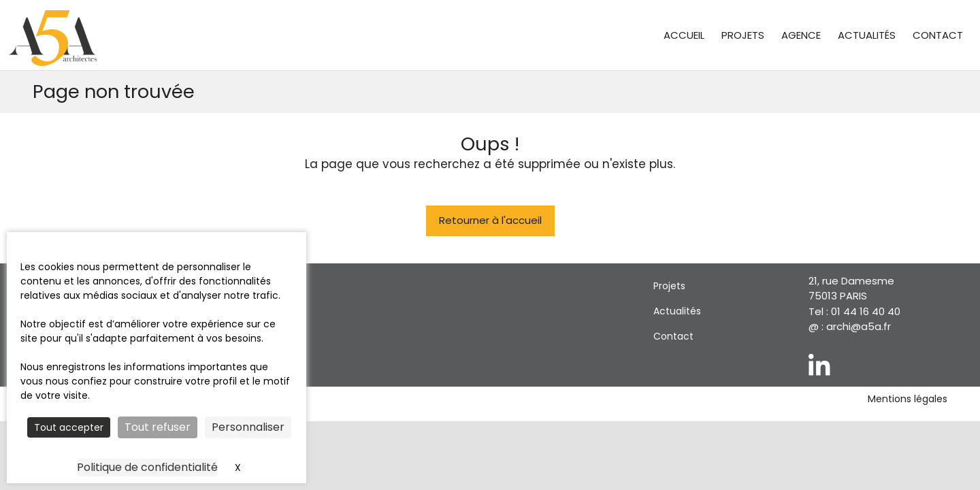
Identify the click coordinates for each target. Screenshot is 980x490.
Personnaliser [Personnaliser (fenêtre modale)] (248, 427)
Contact (673, 336)
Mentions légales (908, 399)
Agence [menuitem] (801, 35)
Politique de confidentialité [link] (147, 467)
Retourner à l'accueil (490, 220)
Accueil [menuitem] (684, 35)
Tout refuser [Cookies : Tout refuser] (158, 427)
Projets (669, 286)
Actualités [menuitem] (867, 35)
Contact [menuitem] (938, 35)
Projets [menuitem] (743, 35)
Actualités (677, 311)
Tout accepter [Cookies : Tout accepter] (69, 427)
